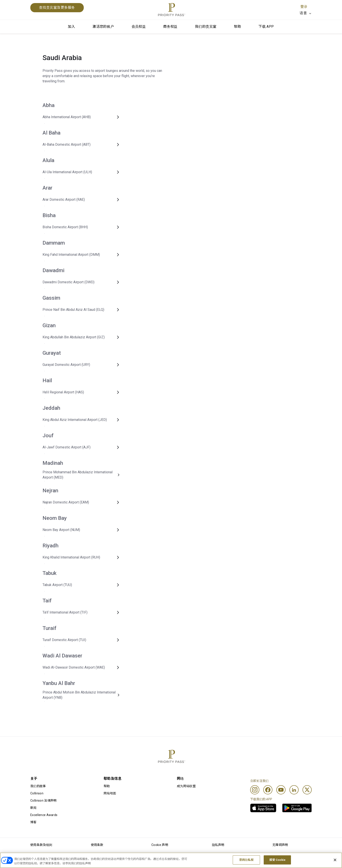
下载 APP (266, 27)
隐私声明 (218, 845)
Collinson (37, 793)
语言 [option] (303, 13)
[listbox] (306, 13)
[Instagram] (255, 790)
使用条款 (97, 845)
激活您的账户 (103, 27)
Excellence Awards (44, 815)
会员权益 (139, 27)
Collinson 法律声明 (43, 801)
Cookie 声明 (160, 845)
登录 (304, 7)
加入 (71, 27)
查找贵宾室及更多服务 (57, 8)
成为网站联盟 (186, 786)
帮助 (237, 27)
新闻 (33, 808)
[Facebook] (268, 790)
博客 (33, 822)
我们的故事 (38, 786)
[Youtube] (281, 790)
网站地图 (110, 793)
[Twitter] (307, 790)
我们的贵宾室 (206, 27)
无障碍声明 (280, 845)
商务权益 (170, 27)
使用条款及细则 (41, 845)
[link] (263, 808)
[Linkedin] (294, 790)
